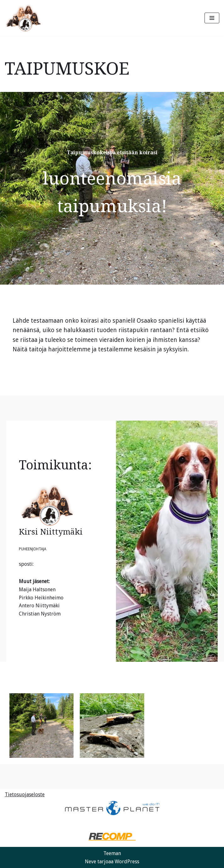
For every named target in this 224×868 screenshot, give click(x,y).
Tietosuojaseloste (25, 794)
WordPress (127, 862)
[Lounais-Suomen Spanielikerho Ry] (24, 18)
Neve (90, 862)
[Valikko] (212, 18)
